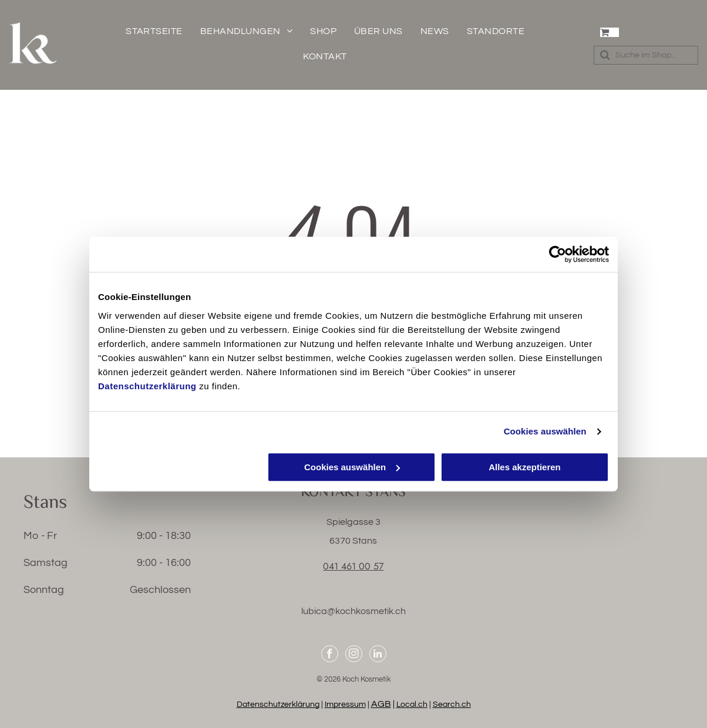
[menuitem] (154, 31)
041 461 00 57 (353, 566)
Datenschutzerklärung (147, 386)
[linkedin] (378, 655)
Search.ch (452, 705)
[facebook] (330, 655)
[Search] (646, 55)
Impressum (345, 705)
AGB (381, 704)
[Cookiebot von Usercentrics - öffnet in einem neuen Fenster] (558, 254)
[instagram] (354, 655)
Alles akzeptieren (525, 467)
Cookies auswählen (545, 431)
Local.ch (412, 705)
